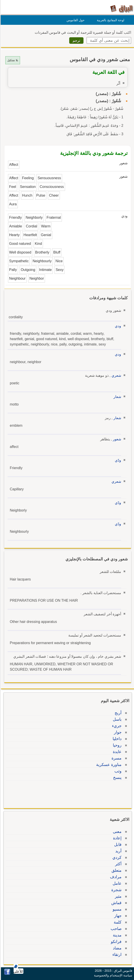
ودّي (117, 460)
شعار (117, 397)
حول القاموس (75, 20)
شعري (116, 376)
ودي (117, 326)
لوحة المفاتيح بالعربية (110, 20)
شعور (116, 439)
